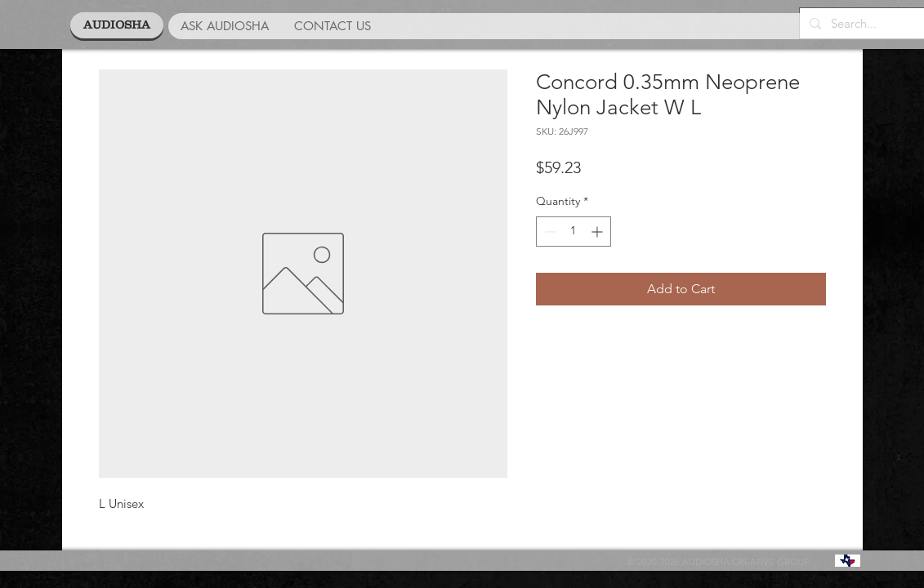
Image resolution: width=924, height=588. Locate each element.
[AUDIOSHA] (117, 25)
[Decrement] (549, 232)
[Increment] (598, 232)
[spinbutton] (574, 232)
